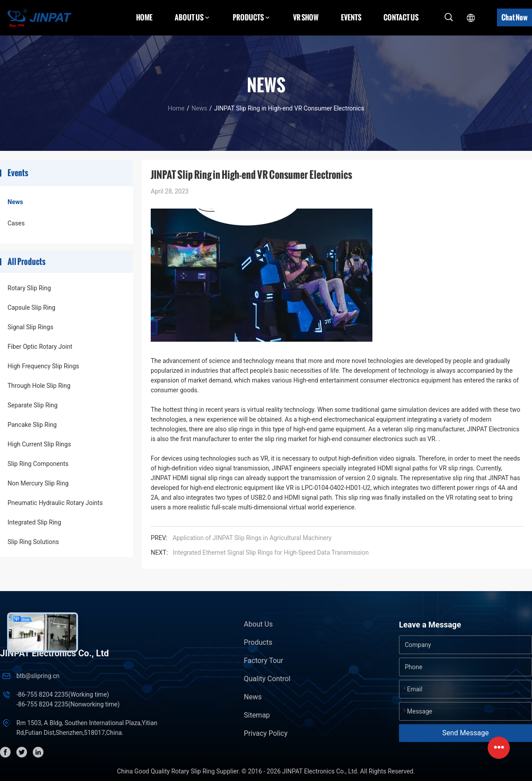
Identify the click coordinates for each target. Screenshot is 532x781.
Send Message (466, 733)
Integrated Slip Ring (34, 522)
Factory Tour (264, 661)
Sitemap (257, 715)
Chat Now (514, 17)
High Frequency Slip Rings (43, 366)
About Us (258, 624)
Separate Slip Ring (33, 405)
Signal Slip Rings (30, 327)
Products (258, 642)
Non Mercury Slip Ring (38, 483)
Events (351, 17)
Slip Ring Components (38, 464)
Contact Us (401, 17)
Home (144, 17)
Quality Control (267, 679)
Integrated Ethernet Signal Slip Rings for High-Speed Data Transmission (271, 552)
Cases (16, 223)
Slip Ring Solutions (33, 542)
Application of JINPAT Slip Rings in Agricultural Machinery (252, 538)
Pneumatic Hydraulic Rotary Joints (55, 503)
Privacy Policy (266, 733)
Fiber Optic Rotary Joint (40, 347)
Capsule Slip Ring (31, 308)
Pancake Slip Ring (32, 425)
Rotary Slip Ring (29, 288)
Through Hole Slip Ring (39, 386)
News (199, 108)
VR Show (306, 17)
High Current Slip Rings (39, 444)
